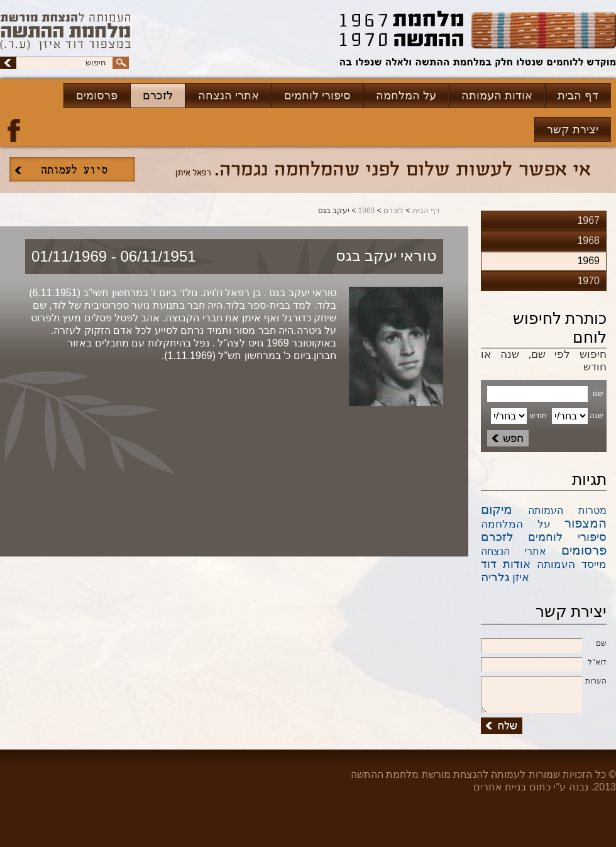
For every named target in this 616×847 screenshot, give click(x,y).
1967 (588, 220)
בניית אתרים (500, 787)
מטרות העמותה (568, 510)
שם (544, 644)
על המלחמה (406, 96)
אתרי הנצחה (228, 96)
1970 (588, 281)
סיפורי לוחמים (317, 96)
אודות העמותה (497, 96)
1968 (588, 241)
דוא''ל (544, 663)
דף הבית (578, 96)
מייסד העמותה (572, 564)
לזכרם (158, 96)
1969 (367, 211)
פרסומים (97, 96)
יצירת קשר (573, 130)
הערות (544, 682)
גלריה (495, 577)
